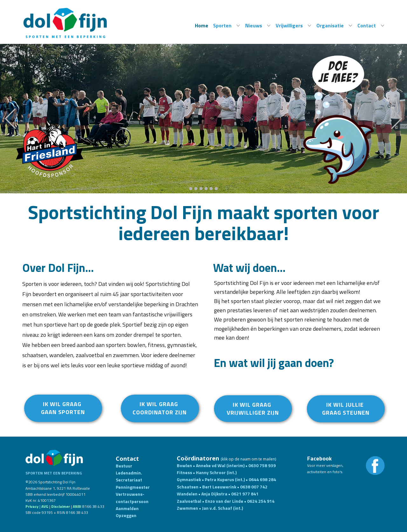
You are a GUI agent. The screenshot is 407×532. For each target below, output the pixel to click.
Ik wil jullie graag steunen (346, 409)
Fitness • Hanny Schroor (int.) (207, 472)
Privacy (32, 506)
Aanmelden (127, 508)
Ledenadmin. (129, 473)
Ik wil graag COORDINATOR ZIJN (160, 408)
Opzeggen (126, 515)
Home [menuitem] (202, 25)
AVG (45, 506)
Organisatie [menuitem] (330, 25)
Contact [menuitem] (367, 25)
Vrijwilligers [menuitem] (289, 25)
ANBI (77, 506)
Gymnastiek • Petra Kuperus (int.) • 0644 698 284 (226, 479)
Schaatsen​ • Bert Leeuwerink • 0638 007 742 (222, 487)
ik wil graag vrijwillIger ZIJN (253, 409)
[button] (10, 119)
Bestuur (124, 466)
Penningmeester (133, 487)
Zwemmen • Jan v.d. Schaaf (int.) (210, 508)
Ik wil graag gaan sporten (63, 408)
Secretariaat (129, 480)
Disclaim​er (61, 506)
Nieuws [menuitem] (254, 25)
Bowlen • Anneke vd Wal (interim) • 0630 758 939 (226, 465)
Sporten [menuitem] (222, 25)
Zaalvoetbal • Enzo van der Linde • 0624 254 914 (226, 501)
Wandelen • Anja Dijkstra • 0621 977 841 (218, 494)
